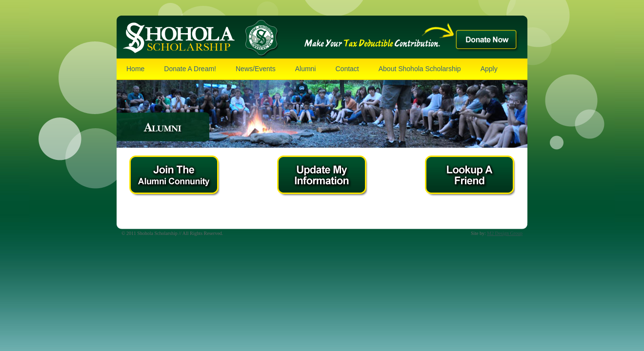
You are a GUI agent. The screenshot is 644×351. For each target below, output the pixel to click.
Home (135, 69)
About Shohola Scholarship (420, 69)
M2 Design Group (505, 233)
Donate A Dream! (190, 69)
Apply (489, 69)
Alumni (306, 69)
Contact (347, 69)
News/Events (256, 69)
